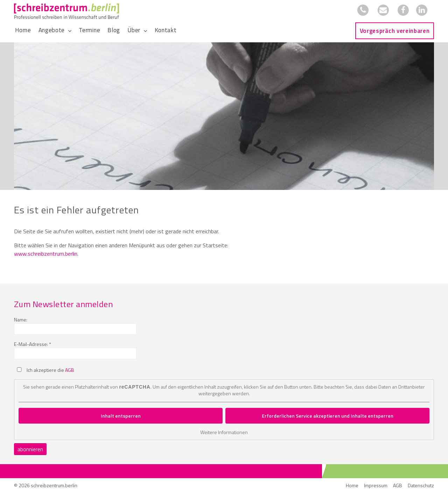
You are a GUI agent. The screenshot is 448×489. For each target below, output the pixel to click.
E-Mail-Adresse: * (33, 344)
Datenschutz (421, 485)
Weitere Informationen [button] (224, 432)
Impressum (376, 485)
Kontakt (166, 30)
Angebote (52, 30)
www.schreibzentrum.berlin (46, 254)
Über (134, 30)
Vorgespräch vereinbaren (395, 31)
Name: (21, 320)
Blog (114, 30)
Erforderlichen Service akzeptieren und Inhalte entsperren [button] (328, 416)
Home (23, 30)
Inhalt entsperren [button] (121, 416)
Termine (89, 30)
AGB (70, 370)
